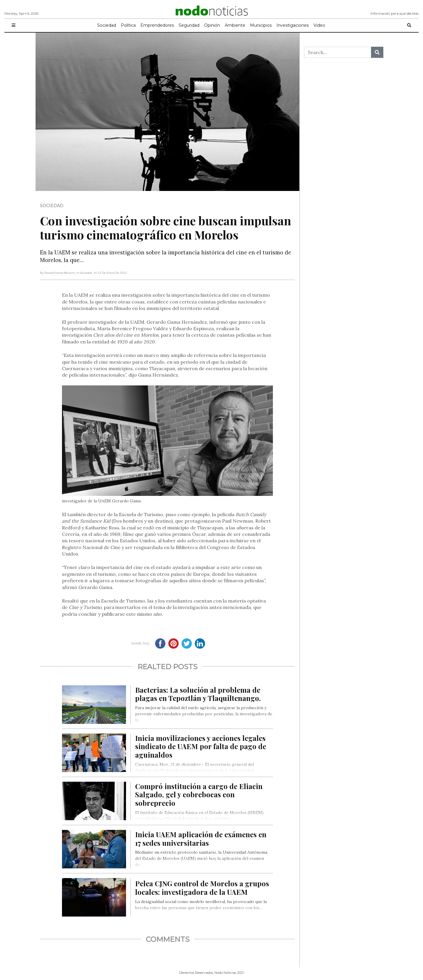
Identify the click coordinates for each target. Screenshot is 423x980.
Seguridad (189, 25)
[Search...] (338, 52)
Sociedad (107, 25)
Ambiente (235, 25)
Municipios (261, 25)
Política (128, 25)
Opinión (212, 25)
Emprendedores (157, 25)
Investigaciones (293, 25)
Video (319, 25)
